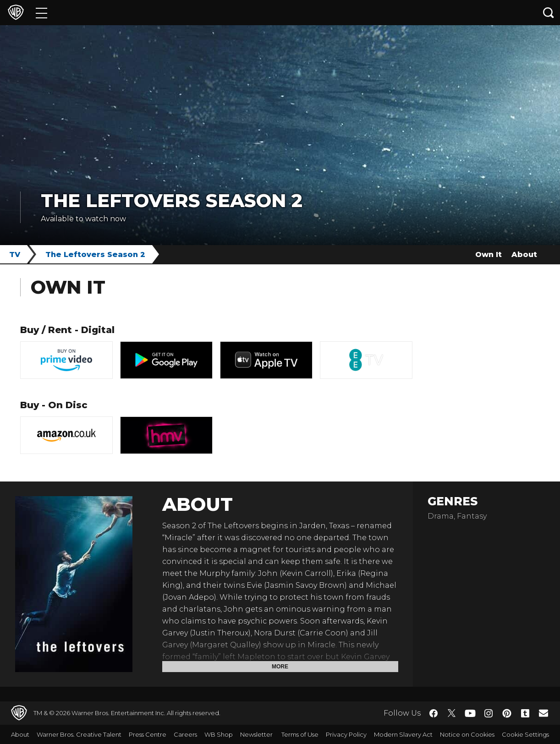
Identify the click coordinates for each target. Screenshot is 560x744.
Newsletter (256, 734)
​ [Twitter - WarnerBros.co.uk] (452, 713)
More (280, 667)
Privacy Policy (346, 734)
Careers (185, 734)
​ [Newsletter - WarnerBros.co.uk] (544, 713)
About (524, 254)
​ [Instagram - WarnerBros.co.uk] (489, 713)
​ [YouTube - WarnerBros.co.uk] (470, 713)
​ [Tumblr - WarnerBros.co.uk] (525, 713)
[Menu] (41, 13)
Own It (489, 254)
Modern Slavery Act (403, 734)
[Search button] (549, 13)
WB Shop (219, 734)
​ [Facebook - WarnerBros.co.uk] (434, 713)
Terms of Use (300, 734)
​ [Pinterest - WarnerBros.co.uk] (507, 713)
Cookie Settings (525, 734)
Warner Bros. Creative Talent (79, 734)
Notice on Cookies (467, 734)
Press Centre (148, 734)
